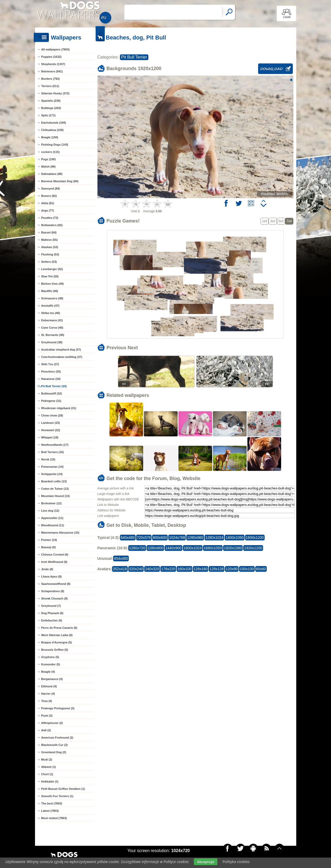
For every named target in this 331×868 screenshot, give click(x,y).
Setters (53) (49, 262)
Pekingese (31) (51, 401)
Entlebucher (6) (52, 620)
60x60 (261, 569)
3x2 (273, 221)
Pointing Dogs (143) (55, 145)
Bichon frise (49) (53, 284)
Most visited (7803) (54, 818)
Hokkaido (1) (50, 781)
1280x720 (137, 548)
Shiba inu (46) (51, 313)
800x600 (160, 538)
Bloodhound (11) (53, 525)
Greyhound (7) (51, 606)
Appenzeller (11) (52, 518)
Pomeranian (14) (53, 467)
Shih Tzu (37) (50, 364)
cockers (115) (50, 152)
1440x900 (173, 548)
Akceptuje (205, 862)
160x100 (184, 569)
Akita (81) (48, 203)
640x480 (128, 538)
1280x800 (155, 548)
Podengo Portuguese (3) (58, 708)
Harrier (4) (48, 694)
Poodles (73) (50, 218)
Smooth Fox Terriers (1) (57, 796)
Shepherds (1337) (53, 64)
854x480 (121, 558)
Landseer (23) (51, 423)
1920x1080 (233, 548)
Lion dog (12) (50, 511)
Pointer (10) (49, 540)
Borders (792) (51, 79)
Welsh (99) (48, 167)
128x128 (217, 569)
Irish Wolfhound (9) (54, 562)
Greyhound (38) (52, 342)
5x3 (281, 221)
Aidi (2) (46, 730)
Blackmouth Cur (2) (54, 745)
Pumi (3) (47, 716)
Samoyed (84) (51, 189)
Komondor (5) (51, 664)
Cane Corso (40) (52, 328)
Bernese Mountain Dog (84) (60, 181)
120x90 (232, 569)
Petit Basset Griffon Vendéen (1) (63, 789)
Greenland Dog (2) (54, 752)
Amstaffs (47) (50, 306)
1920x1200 (253, 548)
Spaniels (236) (51, 101)
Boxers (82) (49, 196)
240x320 (152, 569)
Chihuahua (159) (53, 130)
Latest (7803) (50, 811)
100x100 (247, 569)
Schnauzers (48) (52, 298)
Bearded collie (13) (54, 481)
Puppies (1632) (51, 57)
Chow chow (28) (52, 415)
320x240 (136, 569)
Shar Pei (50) (50, 276)
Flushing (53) (50, 254)
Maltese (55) (50, 240)
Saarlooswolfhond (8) (56, 584)
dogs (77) (48, 210)
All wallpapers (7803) (56, 49)
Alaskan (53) (50, 247)
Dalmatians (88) (52, 174)
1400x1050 (234, 538)
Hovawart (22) (51, 430)
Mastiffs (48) (50, 291)
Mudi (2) (47, 760)
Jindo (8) (47, 569)
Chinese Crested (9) (55, 555)
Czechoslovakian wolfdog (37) (62, 357)
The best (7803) (52, 803)
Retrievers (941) (52, 71)
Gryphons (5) (50, 657)
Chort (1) (47, 774)
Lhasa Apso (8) (51, 576)
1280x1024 (214, 538)
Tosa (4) (47, 701)
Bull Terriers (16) (53, 452)
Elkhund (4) (49, 686)
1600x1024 (193, 548)
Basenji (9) (49, 547)
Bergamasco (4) (52, 679)
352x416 (120, 569)
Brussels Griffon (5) (55, 650)
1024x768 (177, 538)
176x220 (168, 569)
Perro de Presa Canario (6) (59, 628)
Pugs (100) (49, 159)
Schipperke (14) (52, 474)
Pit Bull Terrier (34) (54, 386)
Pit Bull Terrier (134, 57)
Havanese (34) (51, 379)
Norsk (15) (48, 459)
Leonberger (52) (52, 269)
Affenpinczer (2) (52, 723)
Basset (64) (49, 232)
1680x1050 (213, 548)
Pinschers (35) (51, 372)
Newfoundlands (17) (55, 445)
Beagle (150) (50, 137)
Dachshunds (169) (54, 123)
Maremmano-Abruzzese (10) (60, 533)
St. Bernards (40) (53, 335)
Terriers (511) (50, 86)
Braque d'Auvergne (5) (57, 642)
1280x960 (195, 538)
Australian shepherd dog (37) (61, 350)
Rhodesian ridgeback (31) (59, 408)
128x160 (201, 569)
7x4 (289, 221)
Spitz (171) (48, 115)
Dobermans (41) (52, 320)
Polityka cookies (236, 862)
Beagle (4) (48, 672)
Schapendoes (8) (53, 591)
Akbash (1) (49, 767)
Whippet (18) (50, 437)
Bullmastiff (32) (52, 393)
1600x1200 (255, 538)
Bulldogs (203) (51, 108)
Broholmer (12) (51, 503)
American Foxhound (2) (57, 738)
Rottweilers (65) (52, 225)
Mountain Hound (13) (56, 496)
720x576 (144, 538)
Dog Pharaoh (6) (52, 613)
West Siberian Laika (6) (57, 635)
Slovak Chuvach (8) (54, 598)
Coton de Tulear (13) (55, 489)
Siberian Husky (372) (55, 93)
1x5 (265, 221)
